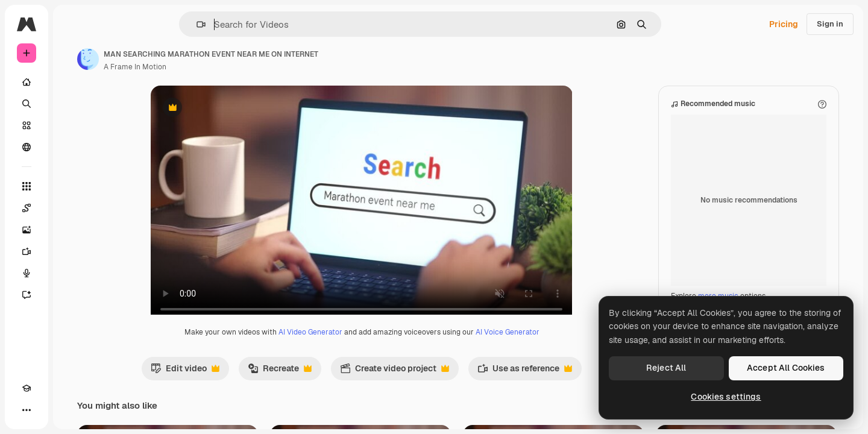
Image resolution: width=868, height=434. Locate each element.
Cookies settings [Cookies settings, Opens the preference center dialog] (726, 397)
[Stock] (72, 125)
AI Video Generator (356, 344)
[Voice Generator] (72, 273)
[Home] (72, 82)
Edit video (231, 383)
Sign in (830, 24)
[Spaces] (72, 208)
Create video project (440, 383)
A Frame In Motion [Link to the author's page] (227, 67)
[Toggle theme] (48, 410)
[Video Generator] (72, 251)
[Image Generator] (72, 230)
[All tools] (72, 186)
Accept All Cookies (786, 368)
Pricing (784, 24)
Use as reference (571, 383)
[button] (242, 24)
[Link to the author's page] (180, 59)
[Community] (72, 147)
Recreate (325, 383)
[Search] (72, 104)
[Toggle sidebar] (118, 24)
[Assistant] (72, 295)
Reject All (666, 368)
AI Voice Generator (553, 344)
